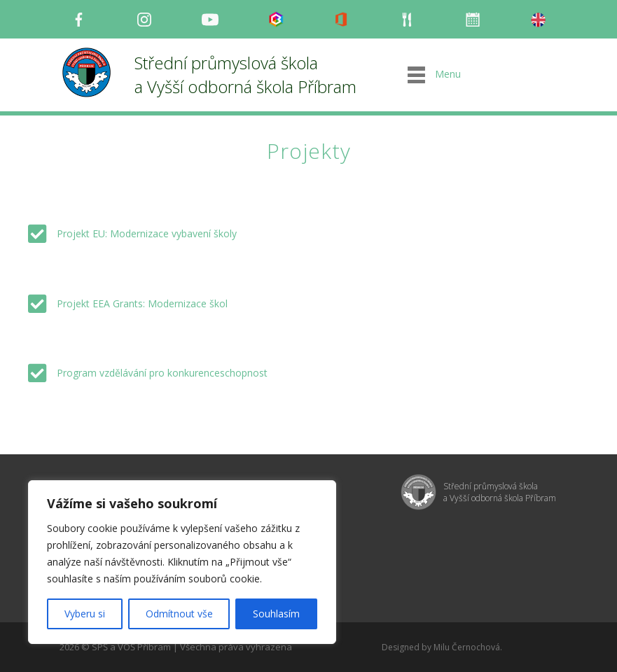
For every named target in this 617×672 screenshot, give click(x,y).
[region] (182, 562)
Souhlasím (276, 614)
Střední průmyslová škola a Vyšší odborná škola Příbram (245, 75)
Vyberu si (85, 614)
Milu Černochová (467, 647)
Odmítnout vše (179, 614)
